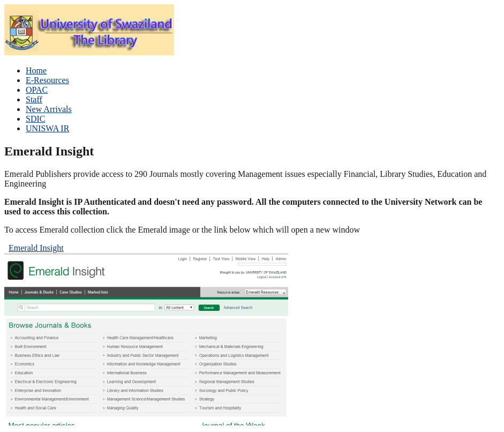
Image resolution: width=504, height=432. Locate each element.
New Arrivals (49, 109)
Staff (34, 99)
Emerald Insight (36, 248)
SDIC (35, 119)
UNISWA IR (47, 128)
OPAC (37, 90)
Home (36, 70)
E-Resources (47, 80)
